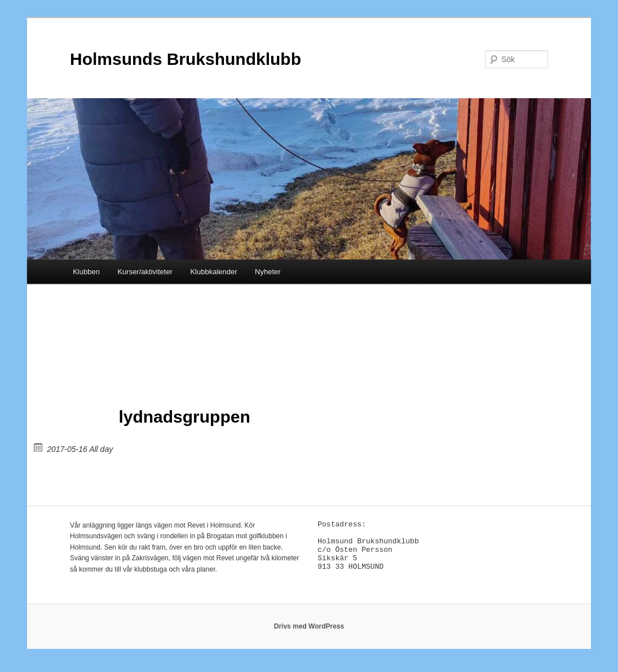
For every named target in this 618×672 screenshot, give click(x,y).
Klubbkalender (213, 272)
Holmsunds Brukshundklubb (186, 59)
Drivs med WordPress (309, 633)
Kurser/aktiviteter (145, 272)
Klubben (86, 272)
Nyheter (268, 272)
